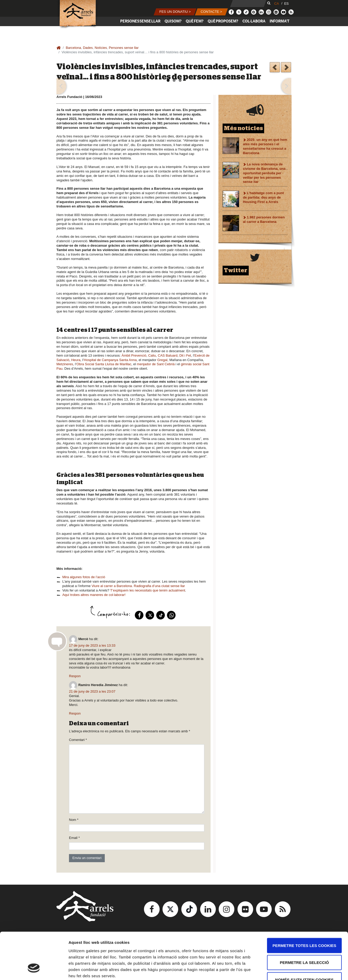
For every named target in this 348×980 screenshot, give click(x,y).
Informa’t (280, 21)
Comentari (78, 740)
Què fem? (195, 21)
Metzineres (65, 364)
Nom (74, 820)
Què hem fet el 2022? (286, 68)
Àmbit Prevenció (134, 355)
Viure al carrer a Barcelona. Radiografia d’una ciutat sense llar (138, 586)
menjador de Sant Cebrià (156, 364)
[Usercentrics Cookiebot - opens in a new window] (34, 970)
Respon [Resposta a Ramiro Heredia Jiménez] (75, 713)
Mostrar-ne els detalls (301, 970)
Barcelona (74, 48)
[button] (175, 12)
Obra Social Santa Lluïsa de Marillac (104, 364)
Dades (88, 48)
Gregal (162, 360)
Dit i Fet (185, 355)
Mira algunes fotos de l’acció (84, 577)
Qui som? (173, 21)
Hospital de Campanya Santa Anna (110, 360)
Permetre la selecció (304, 922)
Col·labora (254, 21)
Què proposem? (223, 21)
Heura (76, 360)
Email (74, 838)
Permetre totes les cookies (304, 905)
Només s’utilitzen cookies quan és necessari (304, 943)
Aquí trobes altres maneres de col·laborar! (94, 595)
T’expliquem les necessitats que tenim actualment (148, 590)
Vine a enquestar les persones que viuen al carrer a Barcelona (275, 68)
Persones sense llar (140, 21)
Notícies (101, 48)
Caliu (152, 355)
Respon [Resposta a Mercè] (75, 676)
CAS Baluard (168, 355)
